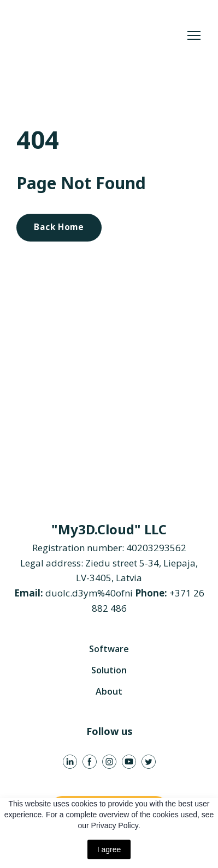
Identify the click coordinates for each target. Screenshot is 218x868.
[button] (59, 227)
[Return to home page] (98, 36)
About (109, 691)
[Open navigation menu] (194, 35)
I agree (109, 849)
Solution (109, 670)
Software (109, 649)
